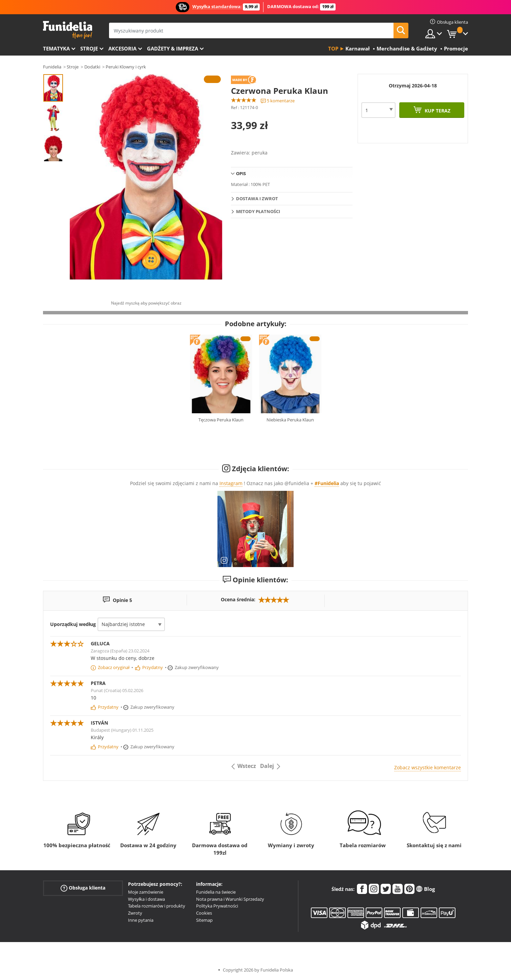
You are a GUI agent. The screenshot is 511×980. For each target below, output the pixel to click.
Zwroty (135, 913)
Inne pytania (141, 920)
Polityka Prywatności (217, 906)
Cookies (204, 913)
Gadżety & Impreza (173, 48)
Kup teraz (437, 111)
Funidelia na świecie (216, 892)
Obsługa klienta (83, 888)
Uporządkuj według (73, 624)
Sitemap (204, 920)
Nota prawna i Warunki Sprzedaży (230, 899)
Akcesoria (122, 48)
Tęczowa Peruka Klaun (221, 420)
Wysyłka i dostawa (146, 899)
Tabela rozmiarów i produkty (157, 906)
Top (333, 48)
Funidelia (52, 67)
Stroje (89, 48)
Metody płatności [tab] (258, 211)
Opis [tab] (241, 173)
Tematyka (56, 48)
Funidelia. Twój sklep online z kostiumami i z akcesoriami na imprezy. (68, 30)
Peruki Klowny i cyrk (126, 67)
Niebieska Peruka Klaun (290, 420)
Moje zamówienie (146, 892)
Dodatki (92, 67)
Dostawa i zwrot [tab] (257, 199)
